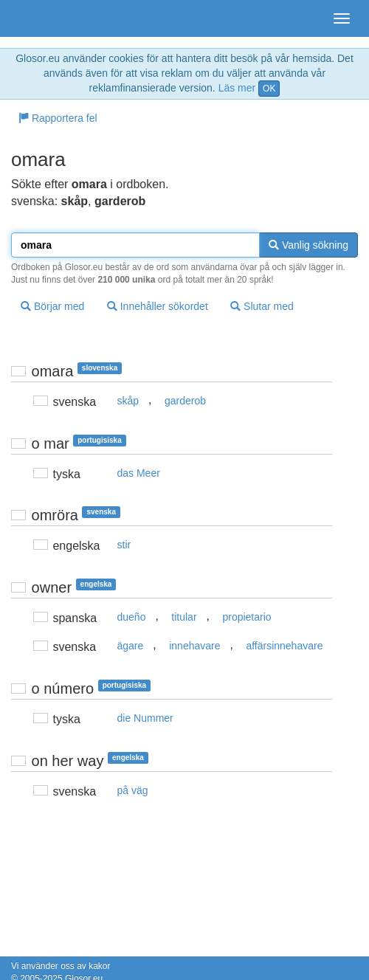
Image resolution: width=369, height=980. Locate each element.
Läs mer (237, 88)
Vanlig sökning (308, 245)
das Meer (139, 473)
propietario (246, 617)
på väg (133, 790)
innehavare (194, 646)
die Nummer (145, 718)
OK (269, 89)
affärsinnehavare (284, 646)
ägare (131, 646)
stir (124, 545)
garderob (185, 401)
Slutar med (262, 306)
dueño (132, 617)
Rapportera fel (58, 118)
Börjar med (52, 306)
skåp (128, 401)
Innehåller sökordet (158, 306)
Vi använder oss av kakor (61, 966)
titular (184, 617)
